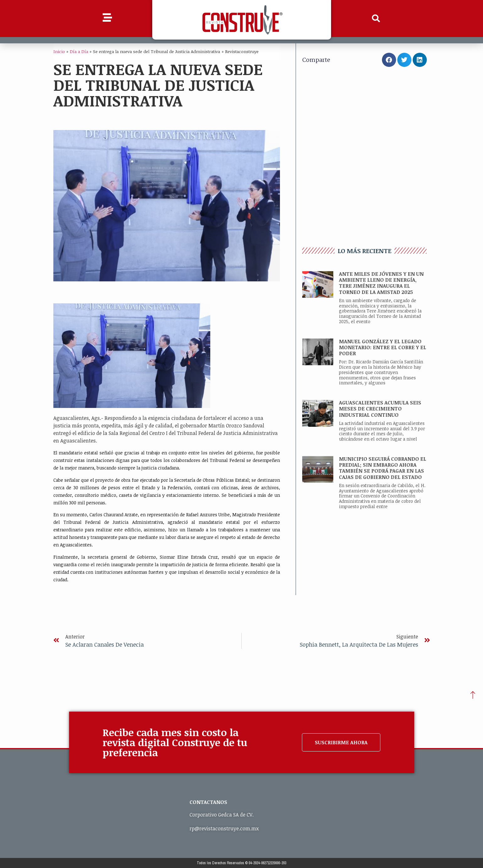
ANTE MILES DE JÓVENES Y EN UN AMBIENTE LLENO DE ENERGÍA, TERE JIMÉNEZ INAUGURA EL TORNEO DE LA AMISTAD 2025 (381, 283)
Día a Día (79, 51)
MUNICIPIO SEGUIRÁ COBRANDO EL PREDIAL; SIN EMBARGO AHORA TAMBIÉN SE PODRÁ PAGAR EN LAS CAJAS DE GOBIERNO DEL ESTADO (383, 468)
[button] (376, 19)
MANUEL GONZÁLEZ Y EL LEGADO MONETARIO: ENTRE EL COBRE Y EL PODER (383, 347)
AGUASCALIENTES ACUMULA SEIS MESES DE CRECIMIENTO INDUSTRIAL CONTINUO (380, 409)
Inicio (59, 51)
